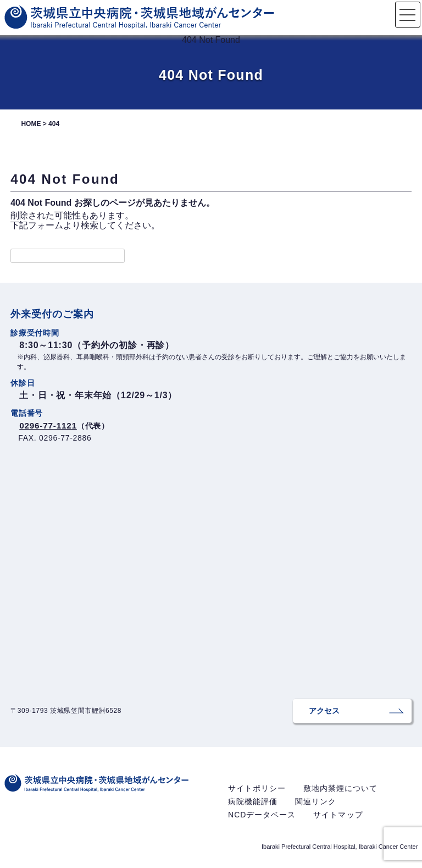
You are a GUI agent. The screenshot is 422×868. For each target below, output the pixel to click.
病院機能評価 (253, 806)
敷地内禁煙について (340, 793)
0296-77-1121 (49, 425)
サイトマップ (338, 819)
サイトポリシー (257, 793)
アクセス (309, 713)
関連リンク (316, 806)
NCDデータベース (262, 819)
